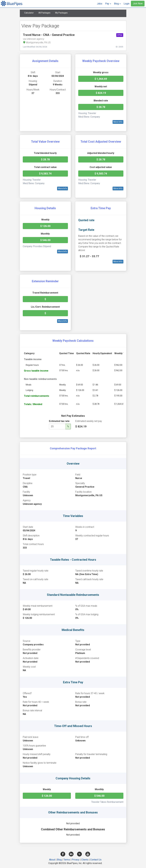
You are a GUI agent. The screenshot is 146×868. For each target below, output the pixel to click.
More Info (118, 122)
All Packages (44, 13)
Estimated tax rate (59, 421)
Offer (120, 35)
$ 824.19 (101, 93)
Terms (67, 860)
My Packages (61, 13)
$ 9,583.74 (45, 174)
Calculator (29, 13)
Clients (85, 860)
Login (127, 4)
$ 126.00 (45, 226)
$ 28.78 (101, 107)
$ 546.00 (45, 240)
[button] (108, 4)
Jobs (100, 4)
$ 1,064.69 (101, 79)
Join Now (138, 3)
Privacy (76, 860)
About (52, 860)
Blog (59, 860)
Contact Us (96, 860)
